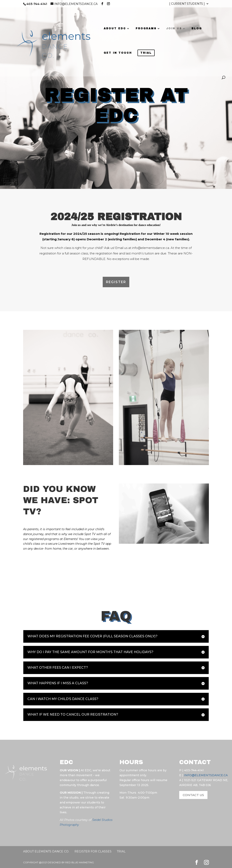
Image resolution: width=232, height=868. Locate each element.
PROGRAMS (143, 28)
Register (116, 282)
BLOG (194, 28)
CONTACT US (193, 795)
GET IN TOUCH (115, 53)
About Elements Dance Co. (46, 851)
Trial (121, 851)
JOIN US (171, 28)
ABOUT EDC (112, 28)
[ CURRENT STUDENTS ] (187, 4)
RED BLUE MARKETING (80, 862)
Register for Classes (93, 851)
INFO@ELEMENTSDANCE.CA (206, 775)
